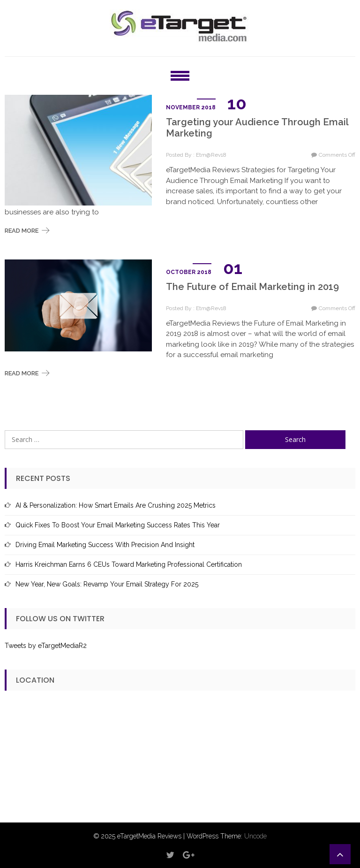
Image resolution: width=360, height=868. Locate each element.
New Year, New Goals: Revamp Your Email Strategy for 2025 (107, 584)
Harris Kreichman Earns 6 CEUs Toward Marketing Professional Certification (129, 564)
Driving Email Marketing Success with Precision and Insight (105, 545)
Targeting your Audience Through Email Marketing (257, 128)
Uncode (255, 836)
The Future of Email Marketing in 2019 (252, 287)
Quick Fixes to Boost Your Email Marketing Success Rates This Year (118, 525)
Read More (22, 231)
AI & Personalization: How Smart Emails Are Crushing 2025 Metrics (116, 505)
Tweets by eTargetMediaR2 (46, 646)
